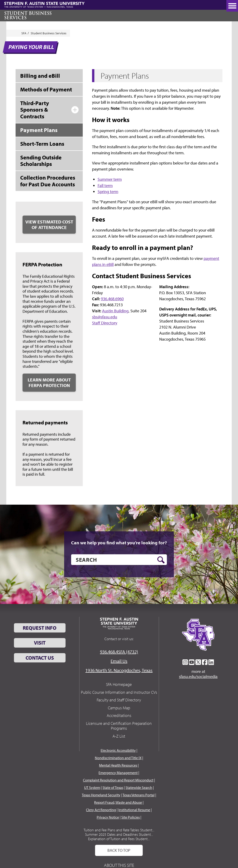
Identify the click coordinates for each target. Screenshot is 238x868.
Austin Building (115, 311)
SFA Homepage (119, 684)
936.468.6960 (112, 299)
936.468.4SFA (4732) (119, 652)
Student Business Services (28, 15)
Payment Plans (39, 130)
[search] (119, 560)
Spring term (108, 192)
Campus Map (119, 708)
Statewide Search (139, 787)
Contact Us (40, 658)
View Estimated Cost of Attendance (49, 224)
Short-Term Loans (42, 144)
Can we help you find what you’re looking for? (119, 543)
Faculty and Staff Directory (119, 700)
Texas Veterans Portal (139, 795)
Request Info (40, 628)
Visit (40, 643)
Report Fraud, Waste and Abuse (118, 802)
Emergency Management (118, 773)
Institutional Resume (134, 810)
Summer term (110, 179)
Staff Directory (105, 323)
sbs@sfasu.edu (105, 317)
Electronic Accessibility (118, 750)
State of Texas (113, 787)
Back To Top (119, 850)
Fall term (105, 186)
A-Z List (119, 736)
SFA (24, 33)
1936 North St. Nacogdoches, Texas (119, 670)
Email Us (119, 661)
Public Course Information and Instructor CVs (119, 692)
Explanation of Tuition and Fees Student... (119, 839)
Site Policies (131, 817)
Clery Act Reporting (101, 810)
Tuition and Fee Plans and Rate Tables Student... (119, 830)
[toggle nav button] (232, 6)
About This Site (119, 865)
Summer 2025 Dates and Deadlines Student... (119, 834)
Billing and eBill (40, 76)
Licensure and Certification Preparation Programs (119, 726)
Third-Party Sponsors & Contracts (35, 110)
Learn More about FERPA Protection (49, 382)
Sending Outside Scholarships (41, 161)
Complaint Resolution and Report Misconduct (118, 780)
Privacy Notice (108, 817)
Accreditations (119, 715)
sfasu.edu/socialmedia (198, 677)
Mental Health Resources (118, 765)
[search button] (161, 560)
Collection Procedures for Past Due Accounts (48, 181)
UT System (92, 787)
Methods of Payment (46, 89)
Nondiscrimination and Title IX (118, 758)
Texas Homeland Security (101, 795)
